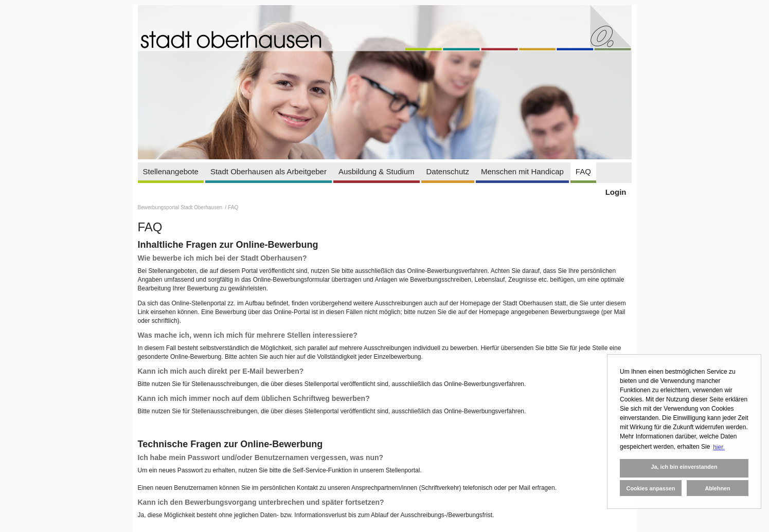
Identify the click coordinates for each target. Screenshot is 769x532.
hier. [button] (719, 447)
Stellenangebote (171, 171)
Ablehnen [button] (717, 488)
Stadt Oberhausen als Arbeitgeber (269, 171)
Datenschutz (448, 171)
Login (616, 192)
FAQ (583, 171)
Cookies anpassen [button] (651, 488)
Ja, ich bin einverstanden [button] (684, 467)
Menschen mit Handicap (522, 171)
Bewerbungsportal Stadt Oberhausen (181, 207)
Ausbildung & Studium (377, 171)
